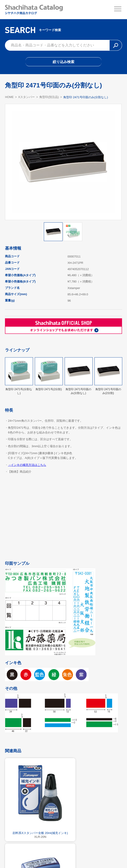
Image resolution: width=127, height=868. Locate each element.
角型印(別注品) (50, 98)
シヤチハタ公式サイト (43, 855)
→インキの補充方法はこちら (27, 466)
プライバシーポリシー (84, 855)
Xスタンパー (27, 98)
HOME (9, 98)
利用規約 (63, 855)
